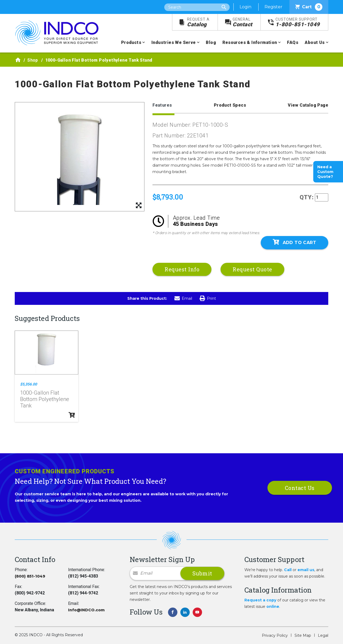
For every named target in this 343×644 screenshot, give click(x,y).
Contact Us (300, 488)
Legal (323, 635)
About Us (315, 42)
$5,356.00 (29, 384)
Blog (211, 42)
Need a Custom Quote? (325, 172)
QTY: (307, 197)
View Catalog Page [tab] (308, 105)
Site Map (303, 635)
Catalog (198, 22)
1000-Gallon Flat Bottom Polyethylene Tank (45, 399)
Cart (309, 7)
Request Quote (252, 269)
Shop (33, 60)
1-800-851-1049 (298, 22)
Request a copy (260, 600)
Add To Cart (294, 242)
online (273, 606)
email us (306, 570)
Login (245, 7)
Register (273, 7)
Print (208, 298)
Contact (243, 22)
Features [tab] (162, 105)
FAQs (293, 42)
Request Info (182, 269)
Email (183, 298)
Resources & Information (250, 42)
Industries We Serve (174, 42)
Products (131, 42)
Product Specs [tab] (230, 105)
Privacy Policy (275, 635)
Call (288, 570)
